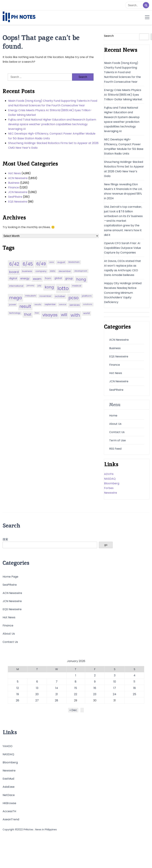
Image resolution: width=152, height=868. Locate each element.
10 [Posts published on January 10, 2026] (115, 682)
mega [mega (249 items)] (15, 298)
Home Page (10, 577)
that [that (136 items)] (28, 314)
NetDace (9, 795)
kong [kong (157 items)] (49, 287)
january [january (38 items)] (30, 286)
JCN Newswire (18, 192)
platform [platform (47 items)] (87, 296)
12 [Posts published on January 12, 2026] (18, 688)
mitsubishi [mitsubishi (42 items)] (31, 296)
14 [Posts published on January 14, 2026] (57, 688)
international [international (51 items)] (16, 286)
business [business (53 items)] (27, 271)
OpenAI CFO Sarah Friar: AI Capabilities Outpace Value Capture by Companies (122, 248)
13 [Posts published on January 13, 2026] (37, 688)
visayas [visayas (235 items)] (50, 315)
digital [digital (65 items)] (13, 278)
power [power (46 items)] (13, 304)
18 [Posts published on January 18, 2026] (134, 688)
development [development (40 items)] (81, 271)
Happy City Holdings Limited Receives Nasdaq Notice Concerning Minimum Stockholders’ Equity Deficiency (123, 293)
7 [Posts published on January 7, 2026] (57, 682)
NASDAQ (110, 479)
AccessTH (9, 811)
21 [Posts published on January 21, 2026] (57, 694)
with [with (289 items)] (75, 315)
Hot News (14, 173)
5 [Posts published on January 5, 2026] (18, 682)
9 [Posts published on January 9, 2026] (95, 682)
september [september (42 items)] (50, 304)
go (106, 545)
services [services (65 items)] (75, 305)
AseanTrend (11, 819)
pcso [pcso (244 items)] (73, 298)
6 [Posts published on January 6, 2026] (37, 682)
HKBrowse (9, 803)
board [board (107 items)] (14, 272)
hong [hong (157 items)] (81, 279)
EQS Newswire (18, 202)
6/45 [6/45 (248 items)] (28, 264)
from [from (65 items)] (48, 278)
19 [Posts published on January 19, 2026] (18, 694)
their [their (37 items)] (37, 313)
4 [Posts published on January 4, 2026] (134, 675)
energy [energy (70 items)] (25, 278)
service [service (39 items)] (63, 304)
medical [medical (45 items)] (77, 286)
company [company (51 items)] (41, 271)
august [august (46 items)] (61, 262)
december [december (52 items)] (65, 271)
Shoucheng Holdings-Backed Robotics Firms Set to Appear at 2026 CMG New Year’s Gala (53, 145)
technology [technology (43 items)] (15, 313)
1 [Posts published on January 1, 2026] (76, 675)
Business (14, 183)
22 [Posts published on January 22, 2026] (76, 694)
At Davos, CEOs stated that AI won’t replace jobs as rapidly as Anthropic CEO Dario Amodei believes (122, 268)
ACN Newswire (18, 178)
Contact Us (117, 432)
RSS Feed (115, 449)
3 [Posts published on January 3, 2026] (115, 675)
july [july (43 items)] (39, 286)
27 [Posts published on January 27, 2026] (37, 700)
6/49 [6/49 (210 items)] (41, 264)
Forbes (109, 488)
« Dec (73, 710)
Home (113, 416)
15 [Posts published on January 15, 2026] (76, 688)
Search (109, 36)
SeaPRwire (15, 197)
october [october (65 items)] (60, 296)
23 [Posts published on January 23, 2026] (95, 694)
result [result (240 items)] (25, 306)
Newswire (111, 493)
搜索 (5, 539)
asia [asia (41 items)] (52, 262)
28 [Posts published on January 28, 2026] (57, 700)
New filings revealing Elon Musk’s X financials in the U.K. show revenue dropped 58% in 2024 (123, 191)
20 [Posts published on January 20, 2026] (37, 694)
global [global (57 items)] (58, 278)
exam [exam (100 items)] (37, 279)
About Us (115, 424)
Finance (13, 187)
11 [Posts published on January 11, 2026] (134, 682)
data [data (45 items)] (53, 271)
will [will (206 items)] (64, 315)
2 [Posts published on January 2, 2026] (95, 675)
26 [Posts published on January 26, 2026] (18, 700)
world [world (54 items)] (87, 313)
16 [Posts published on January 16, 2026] (95, 688)
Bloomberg (112, 483)
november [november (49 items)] (45, 296)
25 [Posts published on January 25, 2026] (134, 694)
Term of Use (117, 440)
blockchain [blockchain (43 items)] (74, 262)
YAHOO (8, 746)
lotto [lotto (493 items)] (63, 288)
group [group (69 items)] (69, 278)
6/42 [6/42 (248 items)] (14, 264)
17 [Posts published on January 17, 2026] (115, 688)
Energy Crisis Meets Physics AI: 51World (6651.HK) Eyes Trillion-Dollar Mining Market (50, 113)
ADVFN (109, 474)
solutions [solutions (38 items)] (88, 304)
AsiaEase (9, 787)
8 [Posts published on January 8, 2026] (76, 682)
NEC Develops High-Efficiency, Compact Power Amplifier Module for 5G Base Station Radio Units (52, 136)
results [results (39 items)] (38, 304)
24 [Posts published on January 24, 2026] (115, 694)
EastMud (8, 779)
